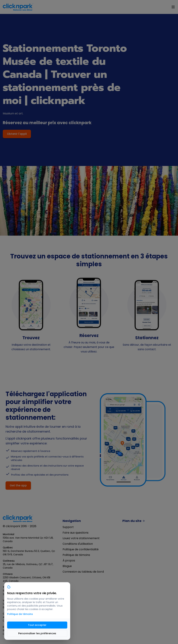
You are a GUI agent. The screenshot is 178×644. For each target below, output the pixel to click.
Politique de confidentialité (81, 549)
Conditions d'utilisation (78, 544)
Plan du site (134, 521)
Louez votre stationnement (81, 538)
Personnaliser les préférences (37, 633)
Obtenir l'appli (17, 134)
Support (68, 527)
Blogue (67, 566)
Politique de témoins (76, 555)
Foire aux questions (76, 533)
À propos (69, 560)
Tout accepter (37, 625)
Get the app (18, 485)
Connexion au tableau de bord (83, 572)
